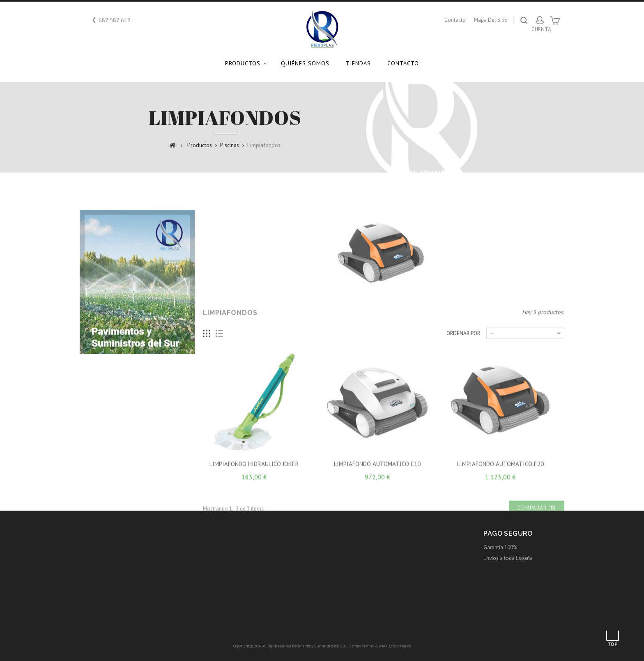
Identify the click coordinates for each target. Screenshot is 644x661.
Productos (243, 63)
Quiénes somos (305, 63)
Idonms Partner (361, 646)
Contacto (403, 63)
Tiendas (358, 63)
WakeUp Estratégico (395, 646)
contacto (455, 20)
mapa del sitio (491, 20)
